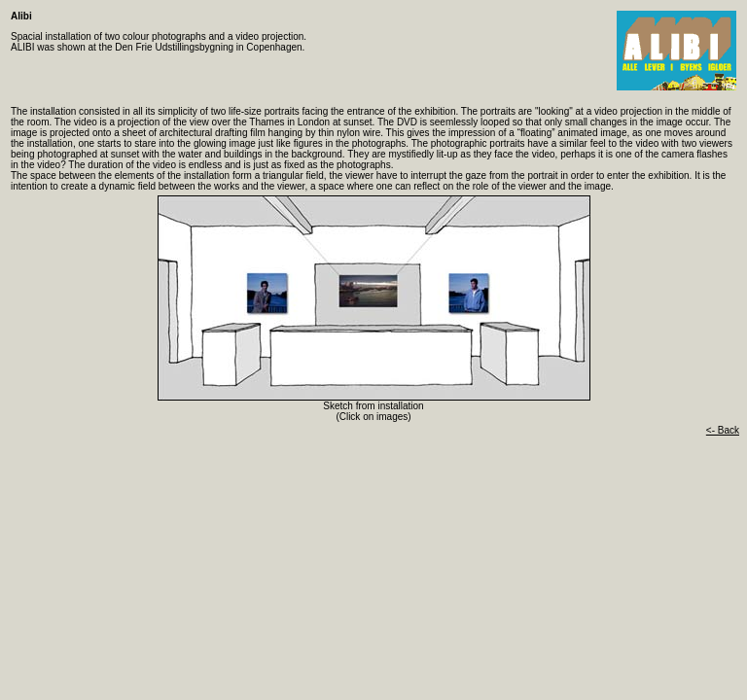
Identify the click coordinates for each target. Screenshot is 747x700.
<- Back (723, 430)
